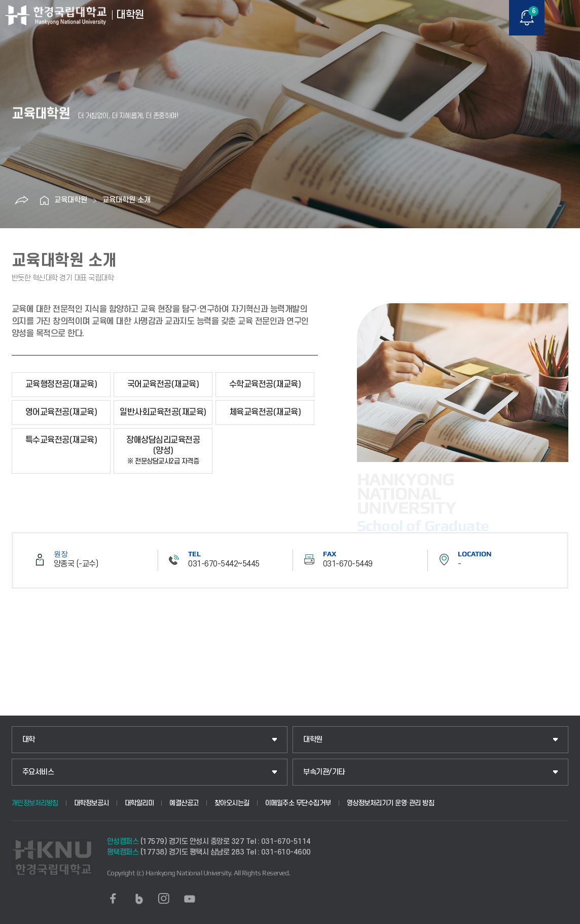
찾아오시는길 (232, 803)
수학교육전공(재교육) (265, 384)
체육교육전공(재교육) (265, 412)
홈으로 (44, 200)
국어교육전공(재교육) (163, 384)
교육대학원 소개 (126, 200)
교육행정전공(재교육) (61, 384)
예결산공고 (184, 803)
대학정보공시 (92, 803)
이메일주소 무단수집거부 (298, 803)
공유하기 (21, 200)
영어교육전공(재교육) (61, 412)
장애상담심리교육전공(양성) (163, 451)
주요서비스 (38, 772)
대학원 (313, 740)
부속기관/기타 (324, 772)
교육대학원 (71, 200)
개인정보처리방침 (35, 803)
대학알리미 (139, 803)
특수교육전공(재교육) (61, 440)
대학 (29, 740)
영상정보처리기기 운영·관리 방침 (391, 803)
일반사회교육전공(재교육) (163, 412)
